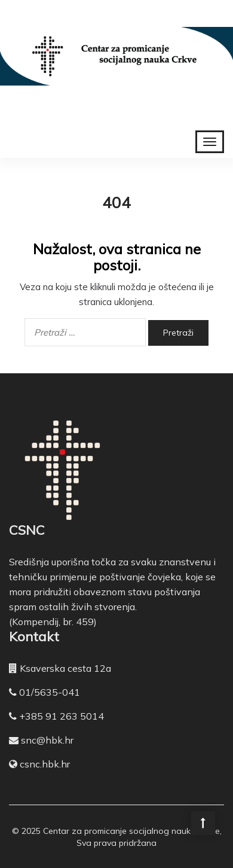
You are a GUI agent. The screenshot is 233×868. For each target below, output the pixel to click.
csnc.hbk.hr (45, 764)
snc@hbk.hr (47, 740)
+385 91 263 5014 (62, 716)
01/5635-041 (50, 692)
